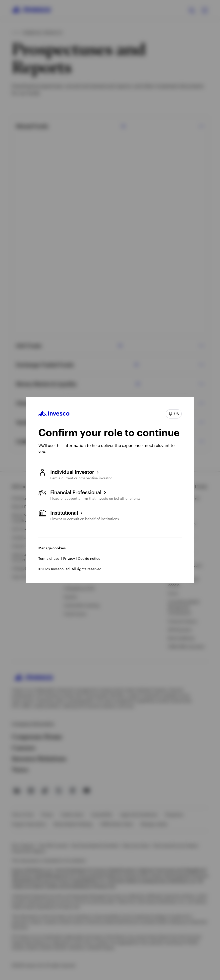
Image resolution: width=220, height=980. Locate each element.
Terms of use (49, 558)
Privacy (69, 558)
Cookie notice (89, 558)
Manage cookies (52, 548)
